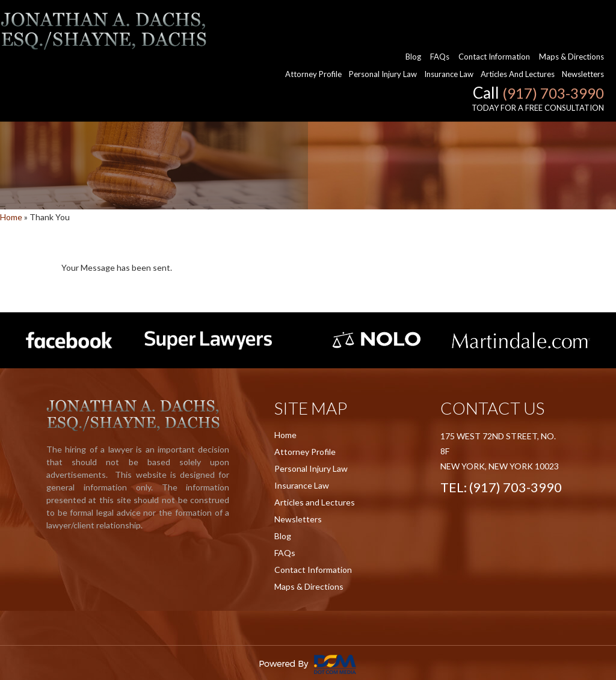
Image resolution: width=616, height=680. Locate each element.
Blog (413, 19)
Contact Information (494, 19)
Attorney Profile (313, 36)
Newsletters (583, 36)
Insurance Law (449, 36)
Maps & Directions (571, 19)
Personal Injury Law (383, 36)
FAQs (440, 19)
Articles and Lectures (518, 36)
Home (11, 217)
